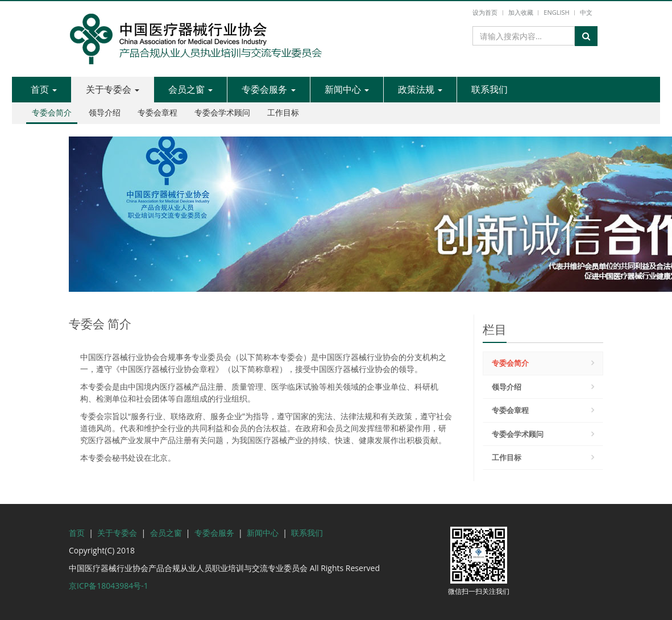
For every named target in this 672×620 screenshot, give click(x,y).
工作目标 (283, 112)
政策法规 (420, 89)
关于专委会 (113, 89)
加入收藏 (521, 12)
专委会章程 (157, 112)
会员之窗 (190, 89)
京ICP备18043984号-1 (109, 586)
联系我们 (490, 89)
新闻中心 (347, 89)
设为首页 (485, 12)
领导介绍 (105, 112)
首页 (44, 89)
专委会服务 (268, 89)
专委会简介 (52, 112)
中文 (586, 12)
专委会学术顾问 (222, 112)
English (556, 12)
